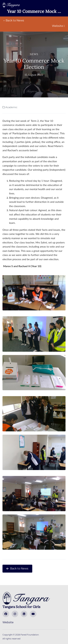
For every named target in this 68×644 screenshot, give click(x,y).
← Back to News (14, 20)
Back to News (17, 569)
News (34, 54)
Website (58, 26)
